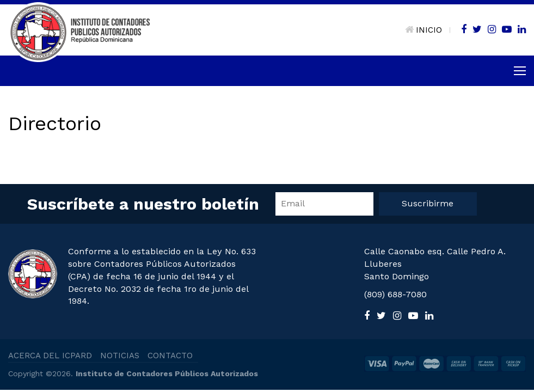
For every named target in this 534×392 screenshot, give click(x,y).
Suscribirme (428, 203)
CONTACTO (170, 356)
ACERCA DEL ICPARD (50, 356)
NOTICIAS (120, 356)
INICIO (423, 30)
